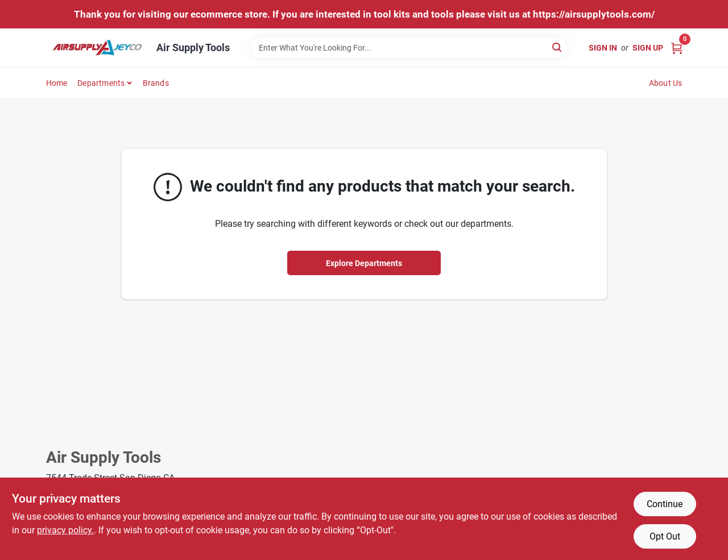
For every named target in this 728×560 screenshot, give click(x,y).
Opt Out (665, 536)
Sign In (603, 48)
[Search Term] (409, 48)
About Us (666, 83)
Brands (156, 83)
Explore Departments (364, 263)
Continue (665, 504)
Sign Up (648, 48)
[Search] (558, 47)
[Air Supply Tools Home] (97, 48)
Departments (101, 83)
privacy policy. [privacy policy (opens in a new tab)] (65, 530)
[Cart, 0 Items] (677, 47)
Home (57, 83)
